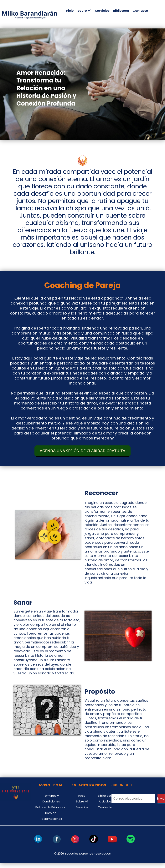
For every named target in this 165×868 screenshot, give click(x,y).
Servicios (102, 11)
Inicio (70, 11)
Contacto (140, 11)
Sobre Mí (84, 11)
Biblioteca (121, 11)
